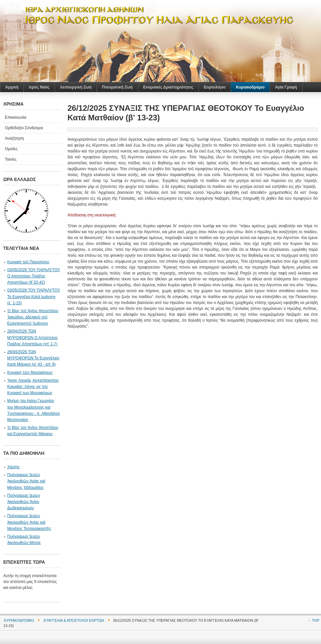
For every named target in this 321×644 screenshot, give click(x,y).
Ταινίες (11, 159)
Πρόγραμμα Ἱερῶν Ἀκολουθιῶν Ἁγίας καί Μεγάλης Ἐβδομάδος (26, 481)
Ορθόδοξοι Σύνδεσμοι (24, 128)
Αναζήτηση (14, 138)
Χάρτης (14, 467)
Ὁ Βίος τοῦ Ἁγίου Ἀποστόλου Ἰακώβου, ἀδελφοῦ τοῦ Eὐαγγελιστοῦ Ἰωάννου (33, 317)
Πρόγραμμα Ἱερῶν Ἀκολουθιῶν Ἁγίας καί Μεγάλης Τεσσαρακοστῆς (29, 522)
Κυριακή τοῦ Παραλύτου (28, 262)
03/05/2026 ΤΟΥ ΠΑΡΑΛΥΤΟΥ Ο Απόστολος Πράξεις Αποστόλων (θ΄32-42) (34, 276)
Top (316, 620)
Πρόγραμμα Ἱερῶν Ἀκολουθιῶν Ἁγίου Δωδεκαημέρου (24, 502)
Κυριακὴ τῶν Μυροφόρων (30, 372)
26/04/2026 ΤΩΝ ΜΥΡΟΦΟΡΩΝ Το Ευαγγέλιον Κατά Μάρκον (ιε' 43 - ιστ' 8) (33, 358)
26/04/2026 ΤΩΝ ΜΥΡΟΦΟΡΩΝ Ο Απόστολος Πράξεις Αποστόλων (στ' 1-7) (33, 337)
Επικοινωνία (16, 117)
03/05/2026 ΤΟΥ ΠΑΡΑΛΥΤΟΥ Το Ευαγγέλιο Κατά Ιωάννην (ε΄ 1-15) (34, 296)
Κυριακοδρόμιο (19, 620)
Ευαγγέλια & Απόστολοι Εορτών (74, 620)
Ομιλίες (11, 149)
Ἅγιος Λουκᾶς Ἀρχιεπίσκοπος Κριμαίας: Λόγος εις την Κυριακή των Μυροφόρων (33, 387)
